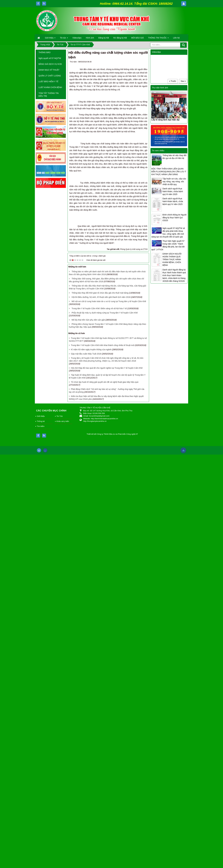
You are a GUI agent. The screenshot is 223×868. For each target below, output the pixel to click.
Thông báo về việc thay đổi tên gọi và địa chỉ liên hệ (174, 157)
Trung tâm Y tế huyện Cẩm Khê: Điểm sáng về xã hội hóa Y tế (99, 722)
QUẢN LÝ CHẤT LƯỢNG (50, 76)
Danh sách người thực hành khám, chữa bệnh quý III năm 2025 (173, 191)
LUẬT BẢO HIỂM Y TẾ (48, 82)
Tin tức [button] (64, 39)
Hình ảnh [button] (90, 38)
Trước (173, 81)
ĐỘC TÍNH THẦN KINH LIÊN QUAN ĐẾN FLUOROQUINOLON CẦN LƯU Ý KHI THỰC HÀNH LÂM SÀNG (169, 172)
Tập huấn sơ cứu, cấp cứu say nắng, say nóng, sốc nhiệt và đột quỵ (174, 181)
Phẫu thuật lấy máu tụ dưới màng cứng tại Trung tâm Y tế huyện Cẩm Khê (105, 726)
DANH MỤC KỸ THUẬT (49, 70)
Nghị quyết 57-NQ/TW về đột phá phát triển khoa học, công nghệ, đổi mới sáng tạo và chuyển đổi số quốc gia (168, 232)
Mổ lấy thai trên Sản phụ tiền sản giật (88, 733)
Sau (183, 81)
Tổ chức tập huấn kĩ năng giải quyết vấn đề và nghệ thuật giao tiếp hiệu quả (105, 795)
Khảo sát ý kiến (63, 835)
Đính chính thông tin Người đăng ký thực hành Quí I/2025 (174, 218)
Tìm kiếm (41, 840)
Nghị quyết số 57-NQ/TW (50, 58)
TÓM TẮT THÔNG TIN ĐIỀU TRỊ (49, 95)
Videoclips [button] (77, 38)
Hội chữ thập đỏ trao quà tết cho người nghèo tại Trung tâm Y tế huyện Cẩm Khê (107, 781)
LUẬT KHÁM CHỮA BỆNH (50, 87)
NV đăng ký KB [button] (120, 38)
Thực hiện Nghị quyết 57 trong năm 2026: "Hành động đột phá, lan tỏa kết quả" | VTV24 (168, 245)
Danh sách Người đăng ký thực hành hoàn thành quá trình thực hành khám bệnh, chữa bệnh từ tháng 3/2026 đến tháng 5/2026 (174, 275)
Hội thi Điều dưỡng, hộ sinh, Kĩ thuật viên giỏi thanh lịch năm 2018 (101, 711)
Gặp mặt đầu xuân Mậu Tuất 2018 (86, 767)
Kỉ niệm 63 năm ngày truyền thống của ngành (91, 763)
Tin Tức (60, 830)
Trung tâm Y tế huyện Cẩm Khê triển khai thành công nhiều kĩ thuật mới (103, 759)
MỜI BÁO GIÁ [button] (138, 38)
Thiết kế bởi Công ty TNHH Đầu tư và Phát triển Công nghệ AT (112, 847)
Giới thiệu (41, 830)
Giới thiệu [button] (50, 39)
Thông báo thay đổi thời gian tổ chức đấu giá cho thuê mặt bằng (100, 706)
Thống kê (41, 835)
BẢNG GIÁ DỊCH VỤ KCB (50, 64)
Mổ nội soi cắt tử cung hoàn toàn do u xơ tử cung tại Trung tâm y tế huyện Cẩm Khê (109, 715)
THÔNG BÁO (45, 52)
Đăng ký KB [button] (104, 38)
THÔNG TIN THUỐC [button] (158, 39)
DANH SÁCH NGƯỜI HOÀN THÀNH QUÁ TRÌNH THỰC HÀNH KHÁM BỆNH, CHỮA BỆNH (172, 259)
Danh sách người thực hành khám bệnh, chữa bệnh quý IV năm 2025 (173, 201)
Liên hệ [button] (176, 38)
